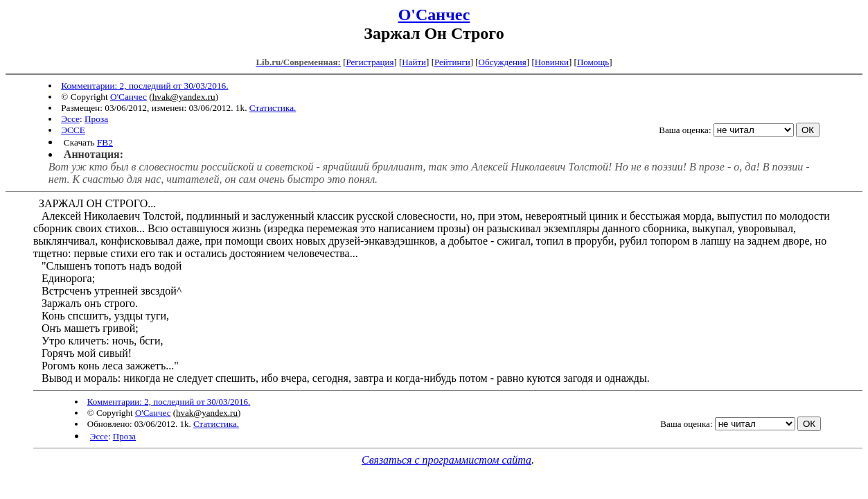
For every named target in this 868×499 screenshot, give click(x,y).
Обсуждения (503, 62)
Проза (96, 119)
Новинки (552, 62)
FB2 (105, 142)
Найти (414, 62)
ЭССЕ (73, 130)
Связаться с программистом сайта (446, 460)
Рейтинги (452, 62)
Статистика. (273, 108)
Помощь (593, 62)
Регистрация (370, 62)
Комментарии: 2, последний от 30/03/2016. (144, 86)
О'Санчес (434, 15)
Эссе (70, 119)
